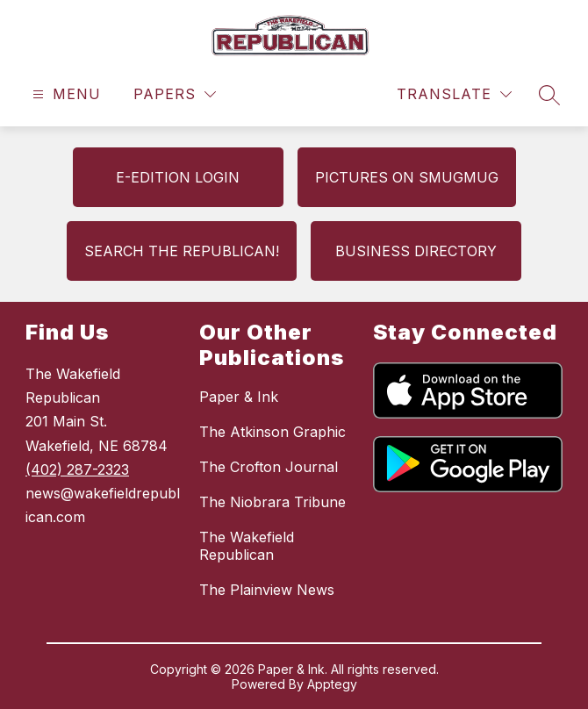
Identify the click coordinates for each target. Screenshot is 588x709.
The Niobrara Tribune (272, 502)
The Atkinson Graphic (272, 432)
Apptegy (332, 684)
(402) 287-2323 (77, 469)
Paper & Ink (239, 397)
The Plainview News (267, 590)
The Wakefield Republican (247, 546)
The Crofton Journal (269, 467)
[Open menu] (65, 94)
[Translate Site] (454, 94)
